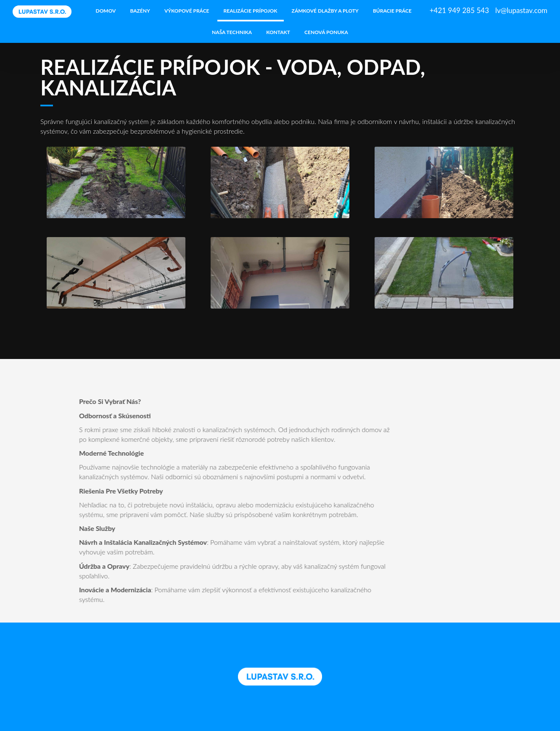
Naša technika (232, 32)
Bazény (140, 11)
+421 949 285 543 (459, 10)
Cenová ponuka (326, 32)
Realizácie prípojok (251, 11)
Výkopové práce (187, 11)
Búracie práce (392, 11)
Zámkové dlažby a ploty (325, 11)
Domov (106, 11)
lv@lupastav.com (521, 10)
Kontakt (278, 32)
